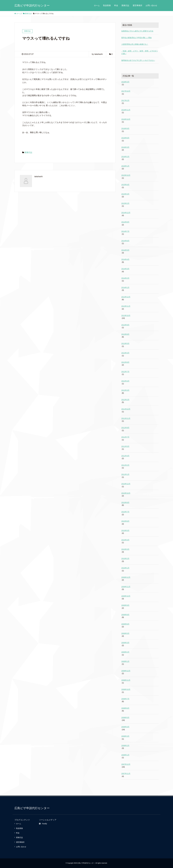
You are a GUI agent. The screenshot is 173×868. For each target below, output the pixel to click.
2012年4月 (125, 381)
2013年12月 (126, 297)
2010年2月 (125, 559)
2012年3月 (125, 390)
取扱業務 (107, 5)
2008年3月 (125, 736)
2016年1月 (125, 166)
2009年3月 (125, 643)
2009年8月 (125, 615)
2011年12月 (126, 409)
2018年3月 (125, 82)
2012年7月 (125, 372)
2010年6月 (125, 521)
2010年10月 (126, 493)
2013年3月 (125, 353)
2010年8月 (125, 503)
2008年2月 (125, 746)
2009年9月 (125, 605)
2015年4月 (125, 185)
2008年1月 (125, 755)
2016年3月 (125, 147)
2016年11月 (126, 110)
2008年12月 (126, 671)
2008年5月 (125, 718)
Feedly (43, 824)
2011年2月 (125, 465)
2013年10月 (126, 315)
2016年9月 (125, 128)
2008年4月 (125, 727)
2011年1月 (125, 474)
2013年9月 (125, 325)
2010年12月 (126, 484)
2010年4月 (125, 540)
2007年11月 (126, 774)
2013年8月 (125, 334)
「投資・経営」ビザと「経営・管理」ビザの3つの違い (139, 52)
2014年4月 (125, 259)
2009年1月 (125, 661)
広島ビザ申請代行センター (32, 5)
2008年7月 (125, 699)
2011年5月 (125, 446)
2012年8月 (125, 362)
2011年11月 (126, 418)
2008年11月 (126, 680)
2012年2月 (125, 400)
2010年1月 (125, 568)
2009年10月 (126, 596)
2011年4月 (125, 456)
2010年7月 (125, 512)
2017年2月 (125, 100)
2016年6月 (125, 138)
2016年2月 (125, 157)
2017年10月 (126, 91)
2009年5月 (125, 633)
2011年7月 (125, 437)
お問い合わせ (151, 5)
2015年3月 (125, 194)
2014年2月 (125, 278)
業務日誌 (125, 5)
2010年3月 (125, 549)
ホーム (97, 5)
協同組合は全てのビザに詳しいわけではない (138, 60)
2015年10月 (126, 175)
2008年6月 (125, 708)
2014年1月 (125, 287)
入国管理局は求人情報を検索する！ (135, 44)
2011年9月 (125, 428)
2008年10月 (126, 689)
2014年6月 (125, 241)
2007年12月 (126, 764)
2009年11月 (126, 587)
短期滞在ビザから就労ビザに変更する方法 (137, 31)
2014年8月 (125, 222)
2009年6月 (125, 624)
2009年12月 (126, 577)
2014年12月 (126, 213)
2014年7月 (125, 231)
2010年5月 (125, 531)
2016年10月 (126, 119)
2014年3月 (125, 269)
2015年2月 (125, 203)
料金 (116, 5)
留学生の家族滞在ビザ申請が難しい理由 (136, 38)
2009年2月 (125, 652)
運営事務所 (137, 5)
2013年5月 (125, 343)
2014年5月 (125, 250)
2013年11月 (126, 306)
